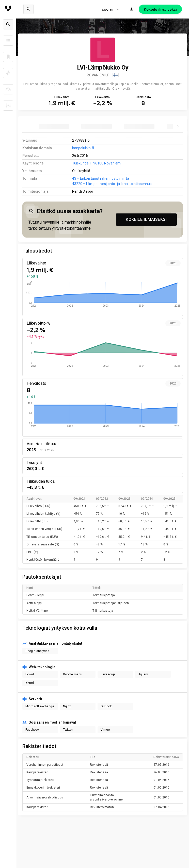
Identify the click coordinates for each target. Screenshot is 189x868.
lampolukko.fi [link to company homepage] (83, 148)
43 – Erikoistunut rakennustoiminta (101, 178)
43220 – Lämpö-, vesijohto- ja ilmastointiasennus (112, 184)
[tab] (54, 126)
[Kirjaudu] (132, 9)
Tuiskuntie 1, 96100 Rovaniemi (97, 163)
